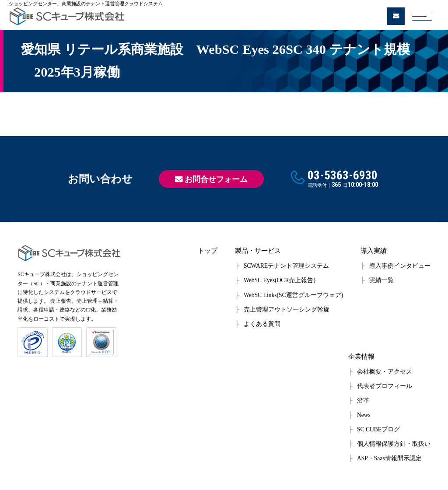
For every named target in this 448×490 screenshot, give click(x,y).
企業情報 (361, 356)
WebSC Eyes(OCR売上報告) (280, 280)
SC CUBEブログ (378, 429)
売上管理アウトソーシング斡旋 (287, 310)
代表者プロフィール (385, 386)
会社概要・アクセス (385, 372)
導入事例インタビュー (400, 266)
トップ (208, 250)
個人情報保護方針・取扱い (394, 444)
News (364, 415)
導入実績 (374, 250)
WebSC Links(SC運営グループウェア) (293, 295)
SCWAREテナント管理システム (286, 266)
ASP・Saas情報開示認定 (389, 458)
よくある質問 (262, 324)
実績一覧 (381, 280)
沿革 (363, 401)
